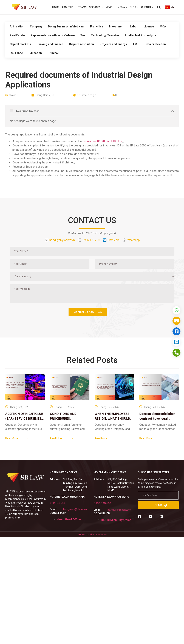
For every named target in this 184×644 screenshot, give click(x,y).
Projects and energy (113, 44)
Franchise (97, 26)
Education (35, 53)
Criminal (53, 53)
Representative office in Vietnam (53, 35)
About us (69, 7)
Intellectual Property (141, 35)
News (110, 7)
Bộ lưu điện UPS (166, 167)
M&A (163, 26)
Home (56, 7)
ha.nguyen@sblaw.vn (75, 509)
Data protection (155, 44)
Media (122, 7)
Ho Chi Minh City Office (116, 520)
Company (36, 26)
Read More (12, 438)
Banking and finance (50, 44)
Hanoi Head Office (69, 519)
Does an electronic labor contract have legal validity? (157, 419)
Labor (134, 26)
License (149, 26)
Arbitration (17, 26)
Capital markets (20, 44)
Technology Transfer (105, 35)
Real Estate (17, 35)
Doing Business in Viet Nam (66, 26)
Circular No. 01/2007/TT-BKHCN (102, 141)
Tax (83, 35)
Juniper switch (77, 167)
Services (96, 7)
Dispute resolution (81, 44)
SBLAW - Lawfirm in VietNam (92, 534)
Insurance (16, 53)
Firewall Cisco (57, 167)
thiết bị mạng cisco (118, 167)
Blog (134, 7)
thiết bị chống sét (143, 167)
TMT (136, 44)
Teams (83, 7)
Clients (147, 7)
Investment (117, 26)
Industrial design (86, 95)
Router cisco (96, 167)
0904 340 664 (57, 503)
